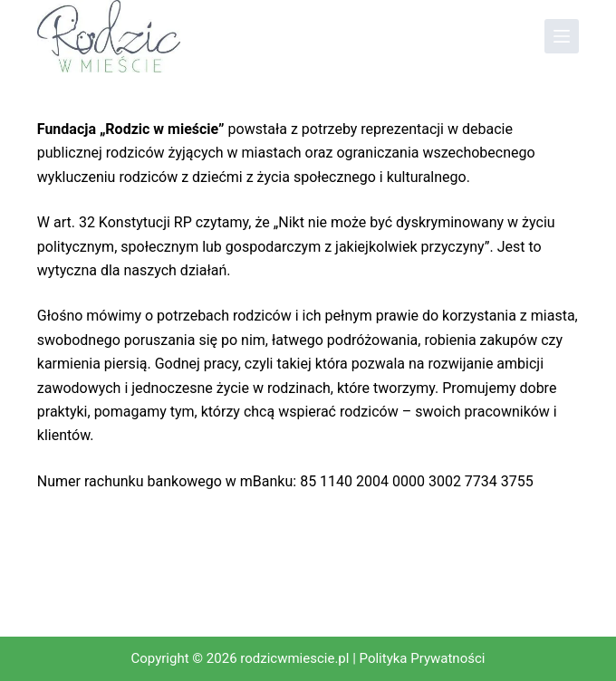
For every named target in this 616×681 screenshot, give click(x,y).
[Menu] (562, 36)
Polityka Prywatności (423, 658)
